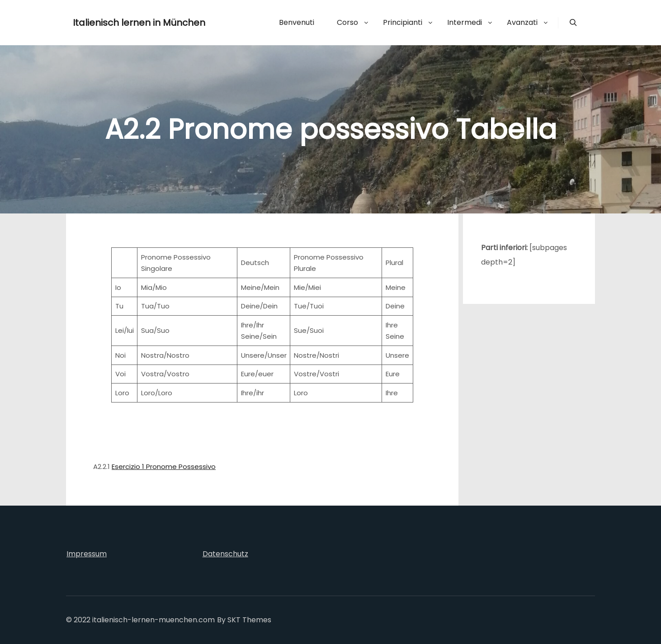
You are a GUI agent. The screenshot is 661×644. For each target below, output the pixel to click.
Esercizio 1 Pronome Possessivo (164, 466)
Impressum (87, 554)
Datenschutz (225, 554)
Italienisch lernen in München (118, 23)
